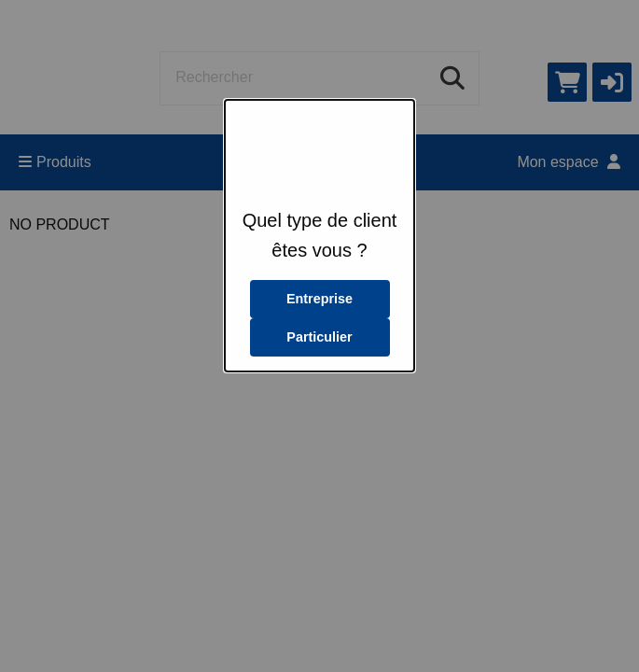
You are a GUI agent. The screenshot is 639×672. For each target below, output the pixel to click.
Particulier (319, 337)
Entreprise (319, 299)
